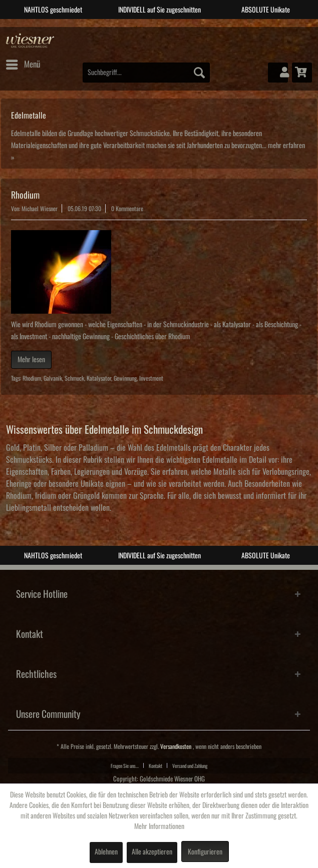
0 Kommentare (127, 209)
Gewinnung (125, 378)
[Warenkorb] (302, 73)
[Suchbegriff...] (146, 73)
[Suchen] (199, 73)
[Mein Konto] (278, 73)
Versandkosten (176, 747)
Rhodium (25, 195)
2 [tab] (152, 27)
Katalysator (99, 378)
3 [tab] (167, 27)
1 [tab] (137, 27)
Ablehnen (106, 852)
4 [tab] (182, 27)
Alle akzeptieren (152, 852)
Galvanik (53, 378)
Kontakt (155, 766)
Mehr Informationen (159, 826)
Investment (151, 378)
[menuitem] (23, 65)
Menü (23, 63)
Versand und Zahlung (190, 766)
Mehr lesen (31, 360)
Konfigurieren (205, 852)
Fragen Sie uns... (125, 766)
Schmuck (74, 378)
